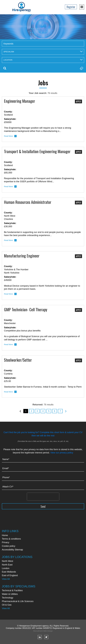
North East (7, 565)
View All (6, 579)
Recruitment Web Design (43, 631)
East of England (10, 575)
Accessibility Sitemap (12, 550)
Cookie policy (9, 546)
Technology (8, 598)
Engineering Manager (20, 101)
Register (71, 7)
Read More (8, 136)
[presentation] (43, 497)
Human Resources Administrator (28, 202)
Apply (78, 101)
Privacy (6, 542)
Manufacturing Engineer (22, 256)
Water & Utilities (10, 594)
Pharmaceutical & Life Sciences (18, 601)
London (6, 568)
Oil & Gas (7, 605)
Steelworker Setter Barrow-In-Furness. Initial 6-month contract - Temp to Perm (43, 387)
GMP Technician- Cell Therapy (26, 310)
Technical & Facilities (12, 590)
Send (43, 506)
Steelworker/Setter (18, 360)
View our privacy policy (62, 453)
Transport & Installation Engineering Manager (37, 152)
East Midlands (9, 572)
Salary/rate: (10, 119)
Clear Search (81, 68)
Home (5, 535)
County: (8, 112)
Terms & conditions (11, 539)
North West (7, 561)
